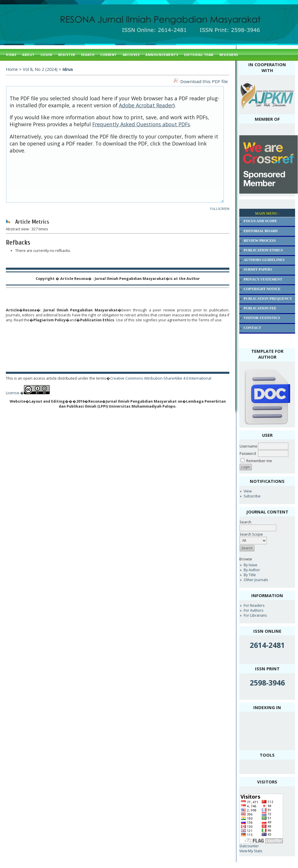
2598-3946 (267, 683)
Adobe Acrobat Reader (146, 105)
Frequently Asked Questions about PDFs (141, 124)
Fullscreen (220, 209)
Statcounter (249, 846)
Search (88, 55)
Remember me (259, 461)
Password (248, 454)
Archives (131, 55)
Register (67, 55)
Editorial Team (199, 55)
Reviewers (229, 55)
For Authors (253, 610)
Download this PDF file (204, 81)
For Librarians (255, 615)
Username (248, 446)
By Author (252, 570)
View (248, 491)
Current (109, 55)
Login (46, 55)
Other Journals (256, 580)
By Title (250, 575)
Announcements (162, 55)
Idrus (68, 69)
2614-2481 (267, 645)
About (28, 55)
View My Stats (251, 851)
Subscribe (252, 496)
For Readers (254, 605)
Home (11, 55)
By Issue (251, 565)
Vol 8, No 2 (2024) (40, 69)
